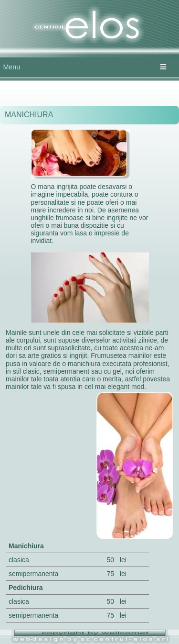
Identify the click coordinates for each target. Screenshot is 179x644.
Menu (11, 67)
